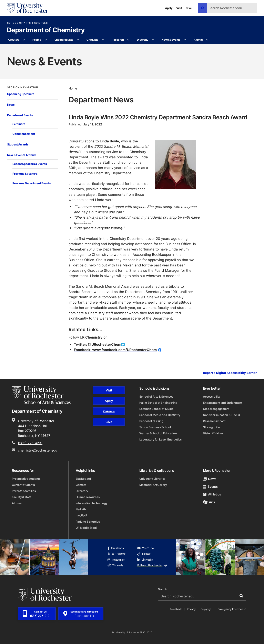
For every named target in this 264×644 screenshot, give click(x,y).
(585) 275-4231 (30, 443)
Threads (115, 565)
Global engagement (216, 409)
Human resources (88, 497)
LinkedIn (145, 560)
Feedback (176, 609)
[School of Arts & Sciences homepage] (41, 395)
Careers (109, 411)
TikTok (144, 554)
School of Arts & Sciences (27, 23)
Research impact (214, 421)
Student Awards (18, 144)
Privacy (191, 609)
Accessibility (212, 396)
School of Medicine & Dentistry (160, 415)
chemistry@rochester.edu (38, 450)
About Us (13, 40)
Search (162, 589)
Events (210, 487)
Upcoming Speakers (21, 94)
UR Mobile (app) (87, 528)
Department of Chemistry (46, 30)
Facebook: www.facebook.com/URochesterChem (115, 350)
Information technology (92, 503)
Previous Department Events (32, 183)
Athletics (212, 494)
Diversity (143, 40)
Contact (81, 485)
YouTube (146, 548)
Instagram (116, 560)
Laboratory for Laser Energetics (161, 439)
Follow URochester (152, 565)
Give (189, 8)
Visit (179, 8)
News (11, 105)
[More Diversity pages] (153, 40)
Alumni (198, 40)
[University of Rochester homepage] (28, 8)
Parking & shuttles (88, 522)
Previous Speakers (25, 174)
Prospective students (26, 479)
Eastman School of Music (156, 409)
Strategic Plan (212, 427)
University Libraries (152, 479)
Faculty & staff (21, 497)
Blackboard (83, 479)
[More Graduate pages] (103, 40)
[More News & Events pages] (185, 40)
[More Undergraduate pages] (78, 40)
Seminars (19, 124)
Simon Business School (155, 427)
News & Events (171, 40)
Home (73, 88)
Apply (169, 8)
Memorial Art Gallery (153, 485)
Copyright (207, 609)
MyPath (81, 509)
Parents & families (24, 491)
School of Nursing (151, 421)
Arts (209, 502)
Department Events (20, 115)
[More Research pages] (128, 40)
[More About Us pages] (24, 40)
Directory (82, 491)
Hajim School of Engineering (158, 403)
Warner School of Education (158, 433)
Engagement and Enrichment (223, 403)
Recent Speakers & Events (30, 164)
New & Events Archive (22, 155)
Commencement (24, 134)
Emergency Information (232, 609)
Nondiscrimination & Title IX (222, 415)
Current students (23, 485)
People (37, 40)
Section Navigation (23, 87)
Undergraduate (64, 40)
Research (118, 40)
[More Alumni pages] (207, 40)
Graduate (92, 40)
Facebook (116, 548)
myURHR (82, 515)
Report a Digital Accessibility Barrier (230, 373)
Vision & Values (213, 433)
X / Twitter (116, 554)
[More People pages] (46, 40)
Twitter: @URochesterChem (98, 344)
